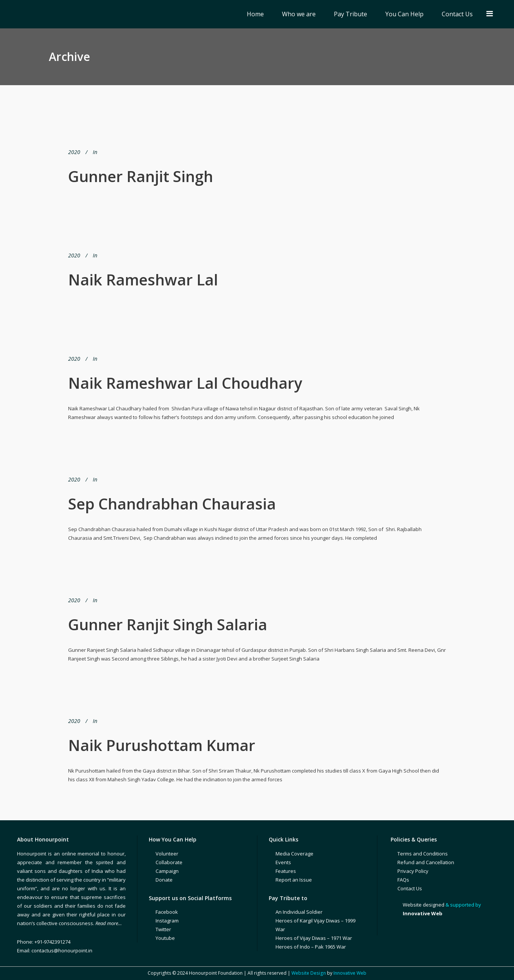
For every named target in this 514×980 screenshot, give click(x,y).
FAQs (403, 880)
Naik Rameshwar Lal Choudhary (185, 383)
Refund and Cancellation (426, 862)
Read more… (109, 923)
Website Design (309, 973)
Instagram (167, 921)
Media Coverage (294, 854)
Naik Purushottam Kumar (162, 745)
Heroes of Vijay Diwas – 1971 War (314, 938)
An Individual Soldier (299, 912)
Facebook (167, 912)
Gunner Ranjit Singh (141, 176)
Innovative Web (350, 973)
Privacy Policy (413, 871)
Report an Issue (294, 880)
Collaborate (169, 862)
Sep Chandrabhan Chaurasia (172, 504)
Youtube (165, 938)
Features (286, 871)
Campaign (167, 871)
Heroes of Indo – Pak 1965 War (311, 947)
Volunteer (167, 854)
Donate (164, 880)
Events (283, 862)
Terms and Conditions (423, 854)
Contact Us (410, 888)
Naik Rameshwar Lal (143, 280)
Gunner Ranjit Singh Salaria (168, 624)
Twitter (163, 929)
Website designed (424, 905)
